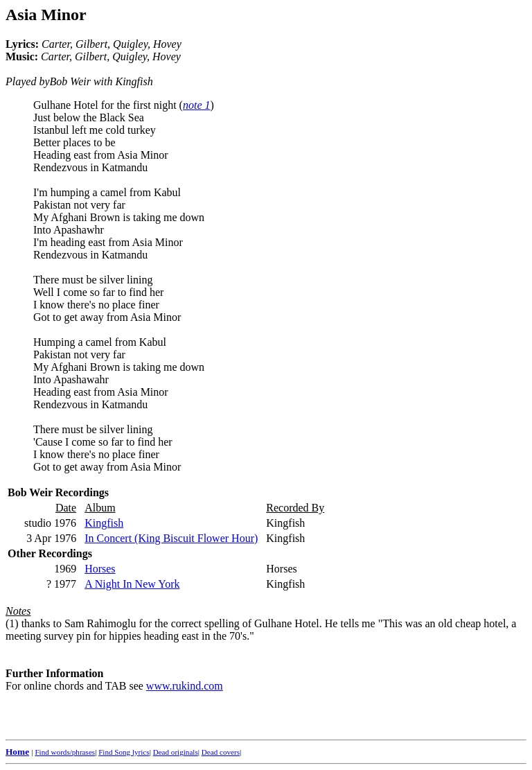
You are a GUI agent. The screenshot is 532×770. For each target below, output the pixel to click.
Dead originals (176, 752)
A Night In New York (132, 584)
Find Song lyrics (124, 752)
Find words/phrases (65, 752)
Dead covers (221, 752)
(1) (12, 623)
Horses (100, 569)
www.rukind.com (185, 686)
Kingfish (104, 523)
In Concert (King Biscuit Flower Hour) (171, 538)
